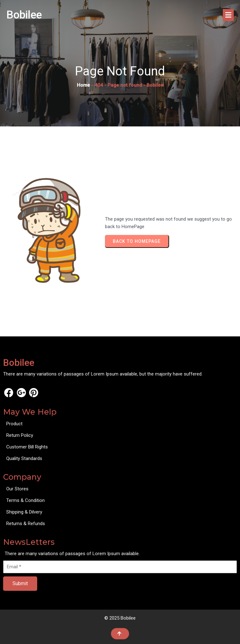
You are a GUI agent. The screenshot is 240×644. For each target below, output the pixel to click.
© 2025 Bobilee (120, 618)
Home (83, 85)
